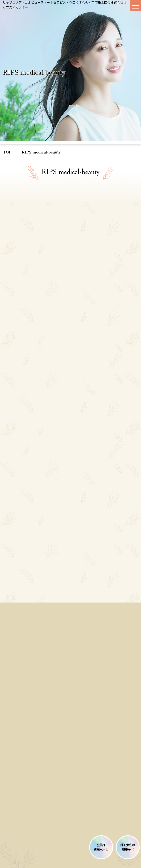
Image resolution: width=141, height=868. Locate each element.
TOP (7, 152)
